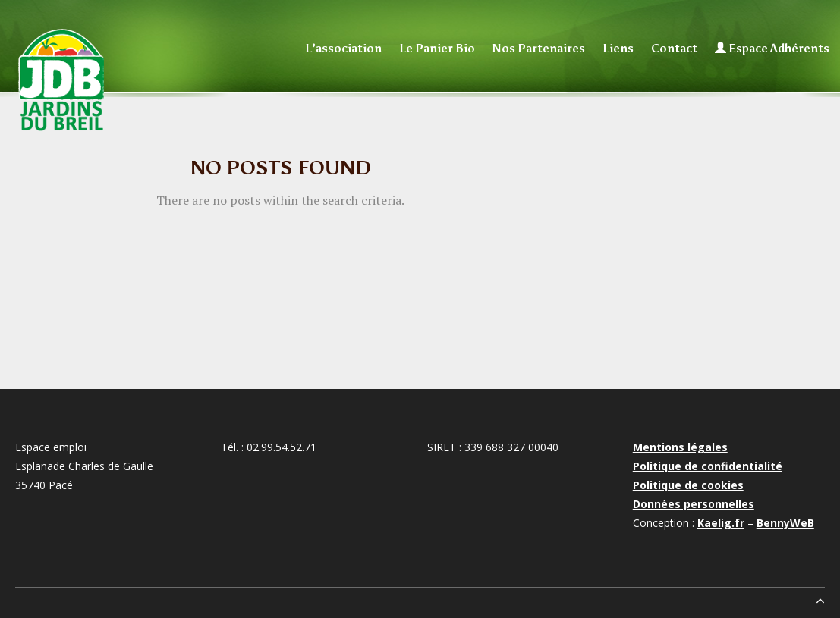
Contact (674, 49)
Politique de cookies (688, 485)
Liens (618, 49)
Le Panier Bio (437, 49)
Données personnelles (694, 504)
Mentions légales (680, 447)
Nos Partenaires (539, 49)
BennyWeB (785, 523)
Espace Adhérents (772, 49)
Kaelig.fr (721, 523)
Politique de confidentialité (708, 466)
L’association (343, 49)
